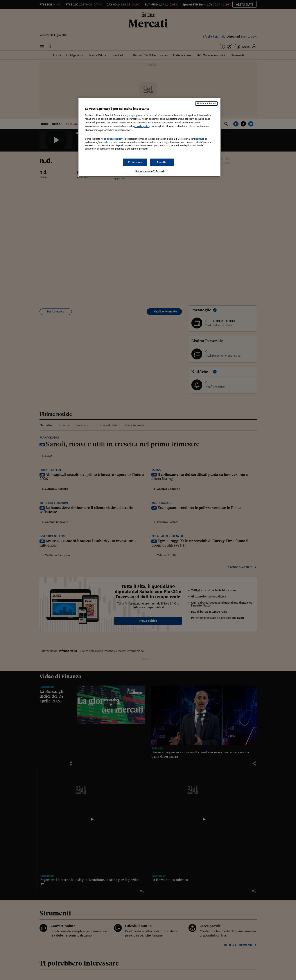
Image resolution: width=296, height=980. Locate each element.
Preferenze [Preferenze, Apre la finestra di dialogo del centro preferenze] (135, 162)
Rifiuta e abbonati (206, 103)
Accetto (162, 162)
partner (200, 139)
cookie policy (142, 126)
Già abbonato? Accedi (150, 171)
